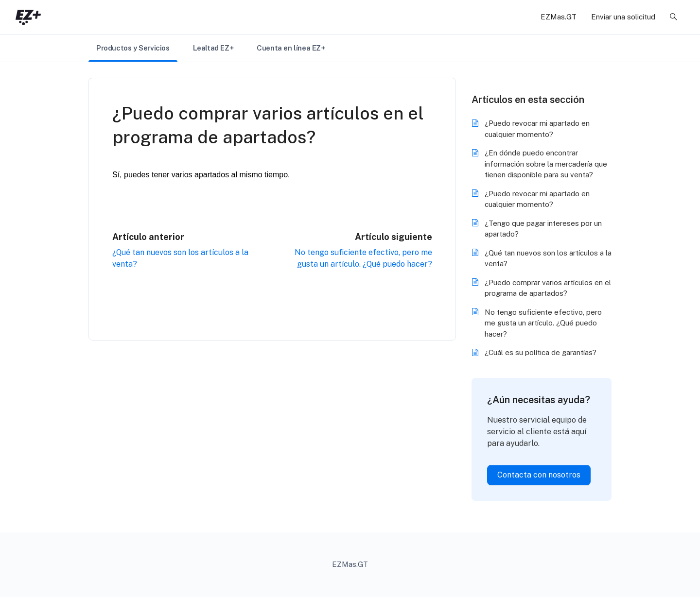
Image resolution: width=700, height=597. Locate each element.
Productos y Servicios (133, 48)
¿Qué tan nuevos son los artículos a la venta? (548, 258)
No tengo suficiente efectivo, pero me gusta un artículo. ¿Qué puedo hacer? (543, 323)
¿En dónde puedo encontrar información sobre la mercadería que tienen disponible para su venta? (546, 164)
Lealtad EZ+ (213, 48)
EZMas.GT (559, 17)
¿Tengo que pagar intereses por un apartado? (543, 229)
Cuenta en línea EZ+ (291, 48)
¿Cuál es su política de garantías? (541, 352)
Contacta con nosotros (539, 475)
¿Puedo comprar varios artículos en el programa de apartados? (548, 288)
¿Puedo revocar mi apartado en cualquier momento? (537, 129)
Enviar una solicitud (623, 17)
